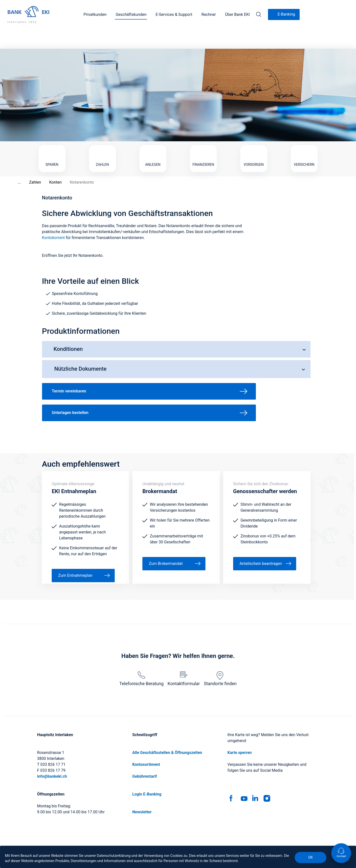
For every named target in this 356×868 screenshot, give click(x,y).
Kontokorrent (53, 218)
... (14, 162)
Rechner (209, 14)
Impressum (126, 845)
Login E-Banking (147, 774)
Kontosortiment (146, 745)
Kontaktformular (184, 659)
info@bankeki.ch (52, 757)
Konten (50, 162)
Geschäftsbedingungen (164, 845)
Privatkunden (95, 14)
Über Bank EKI (237, 14)
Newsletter (142, 792)
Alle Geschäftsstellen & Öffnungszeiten (167, 733)
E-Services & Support (174, 14)
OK (311, 857)
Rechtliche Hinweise (209, 845)
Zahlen (29, 162)
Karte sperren (240, 733)
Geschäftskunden (131, 14)
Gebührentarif (145, 757)
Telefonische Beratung (142, 659)
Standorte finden (220, 659)
